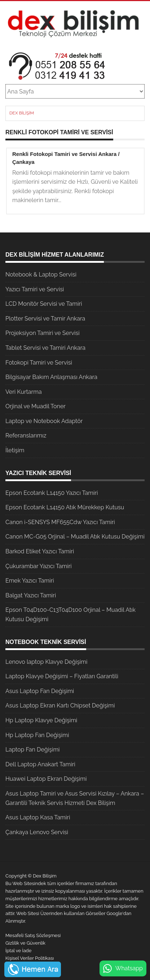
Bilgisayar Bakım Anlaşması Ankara (51, 377)
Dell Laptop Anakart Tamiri (40, 764)
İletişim (15, 450)
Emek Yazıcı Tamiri (30, 581)
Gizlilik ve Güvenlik (25, 943)
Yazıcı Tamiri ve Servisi (35, 289)
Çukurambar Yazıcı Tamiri (39, 566)
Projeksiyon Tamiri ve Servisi (43, 333)
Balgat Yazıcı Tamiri (31, 595)
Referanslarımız (26, 435)
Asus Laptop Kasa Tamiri (38, 817)
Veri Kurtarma (24, 392)
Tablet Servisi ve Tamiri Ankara (45, 348)
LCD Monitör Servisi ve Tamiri (44, 304)
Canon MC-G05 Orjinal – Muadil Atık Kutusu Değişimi (75, 537)
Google (115, 913)
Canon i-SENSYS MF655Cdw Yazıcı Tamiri (60, 522)
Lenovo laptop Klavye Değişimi (47, 662)
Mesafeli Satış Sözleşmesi (33, 935)
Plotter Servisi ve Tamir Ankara (45, 319)
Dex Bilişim (22, 113)
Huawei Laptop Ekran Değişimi (46, 779)
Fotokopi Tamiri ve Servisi (39, 363)
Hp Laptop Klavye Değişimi (41, 720)
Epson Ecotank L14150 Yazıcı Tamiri (52, 493)
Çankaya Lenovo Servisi (37, 832)
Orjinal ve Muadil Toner (36, 406)
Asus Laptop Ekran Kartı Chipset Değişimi (60, 705)
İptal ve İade (18, 951)
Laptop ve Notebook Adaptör (44, 421)
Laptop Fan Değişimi (33, 750)
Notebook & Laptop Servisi (41, 275)
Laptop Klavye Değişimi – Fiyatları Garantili (62, 676)
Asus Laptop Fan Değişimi (40, 691)
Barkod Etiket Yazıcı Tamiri (40, 551)
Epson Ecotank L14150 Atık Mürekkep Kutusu (65, 507)
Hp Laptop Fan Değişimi (37, 735)
